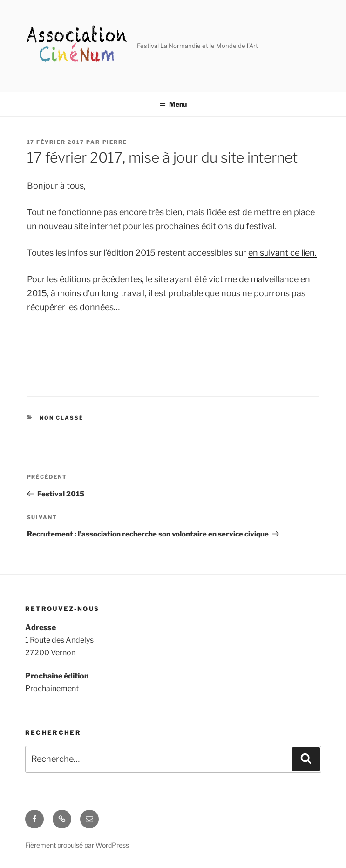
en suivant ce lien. (282, 253)
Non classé (61, 418)
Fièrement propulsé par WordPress (77, 845)
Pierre (115, 142)
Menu (173, 104)
